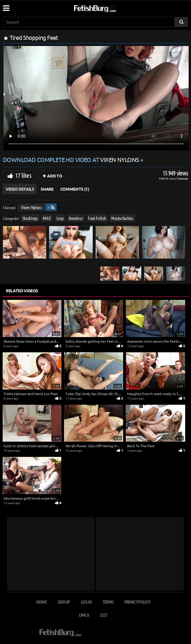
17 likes (23, 175)
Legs (60, 218)
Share (47, 189)
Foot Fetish (97, 218)
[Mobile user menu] (6, 6)
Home (41, 602)
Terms (108, 602)
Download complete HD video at (72, 159)
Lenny (173, 178)
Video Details (20, 189)
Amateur (76, 218)
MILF (47, 218)
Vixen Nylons (31, 207)
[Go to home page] (106, 7)
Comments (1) (75, 189)
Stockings (30, 218)
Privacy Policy (137, 602)
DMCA (84, 615)
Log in (86, 602)
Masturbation (122, 218)
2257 (104, 615)
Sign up (64, 602)
